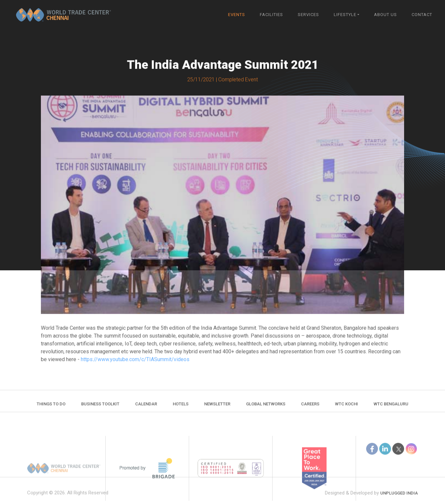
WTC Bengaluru (391, 408)
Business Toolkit (100, 408)
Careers (310, 408)
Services (308, 15)
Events (237, 15)
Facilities (271, 15)
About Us (385, 15)
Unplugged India (399, 501)
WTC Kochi (347, 408)
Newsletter (217, 408)
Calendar (146, 408)
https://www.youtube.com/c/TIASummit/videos (135, 361)
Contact (422, 15)
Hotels (181, 408)
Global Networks (266, 408)
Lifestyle (345, 15)
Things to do (51, 408)
